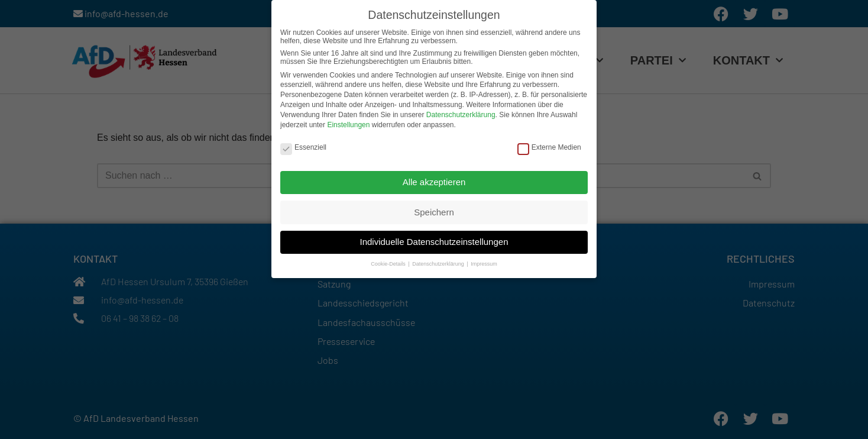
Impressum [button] (484, 262)
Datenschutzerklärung (461, 112)
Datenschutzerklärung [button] (439, 262)
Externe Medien (549, 145)
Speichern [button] (434, 210)
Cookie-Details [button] (389, 262)
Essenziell (303, 145)
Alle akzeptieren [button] (434, 180)
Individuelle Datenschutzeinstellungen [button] (434, 240)
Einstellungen (348, 122)
